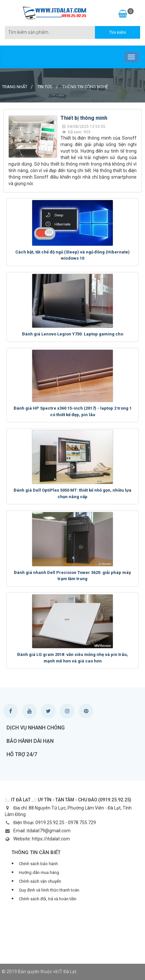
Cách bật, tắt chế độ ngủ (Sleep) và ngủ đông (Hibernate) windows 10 (72, 255)
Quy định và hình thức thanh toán (49, 890)
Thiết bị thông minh (84, 118)
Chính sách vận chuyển (40, 881)
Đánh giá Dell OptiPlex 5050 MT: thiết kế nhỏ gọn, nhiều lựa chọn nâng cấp (72, 493)
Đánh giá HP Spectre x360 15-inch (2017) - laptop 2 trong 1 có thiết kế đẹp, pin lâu (73, 411)
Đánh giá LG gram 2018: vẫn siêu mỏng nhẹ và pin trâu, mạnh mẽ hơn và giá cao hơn (73, 658)
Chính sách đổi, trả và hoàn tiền (48, 899)
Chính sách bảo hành (38, 864)
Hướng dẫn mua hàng (39, 872)
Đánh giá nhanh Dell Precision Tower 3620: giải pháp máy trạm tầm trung (72, 576)
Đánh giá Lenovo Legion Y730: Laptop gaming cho (73, 334)
